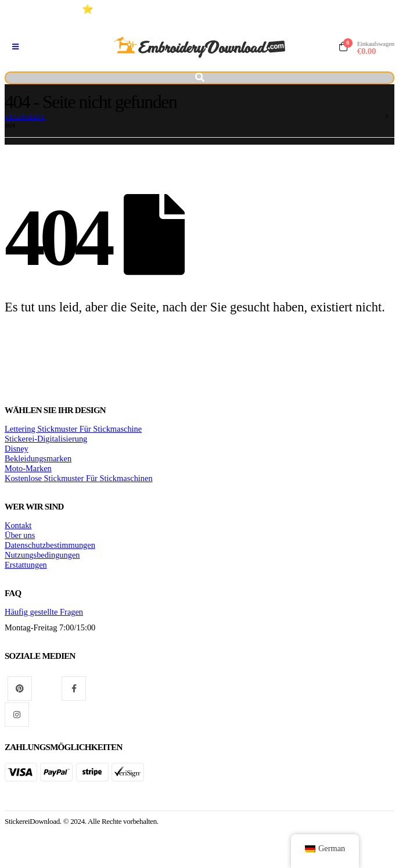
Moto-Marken (28, 468)
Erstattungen (26, 565)
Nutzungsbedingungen (42, 555)
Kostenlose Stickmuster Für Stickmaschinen (79, 478)
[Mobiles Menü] (15, 47)
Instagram (17, 715)
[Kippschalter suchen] (199, 78)
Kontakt (18, 525)
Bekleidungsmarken (38, 458)
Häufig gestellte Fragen (44, 612)
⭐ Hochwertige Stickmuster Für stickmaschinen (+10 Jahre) (203, 9)
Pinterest (20, 688)
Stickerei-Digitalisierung (46, 439)
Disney (17, 449)
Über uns (20, 535)
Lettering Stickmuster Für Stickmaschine (73, 429)
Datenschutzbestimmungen (50, 545)
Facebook (74, 688)
